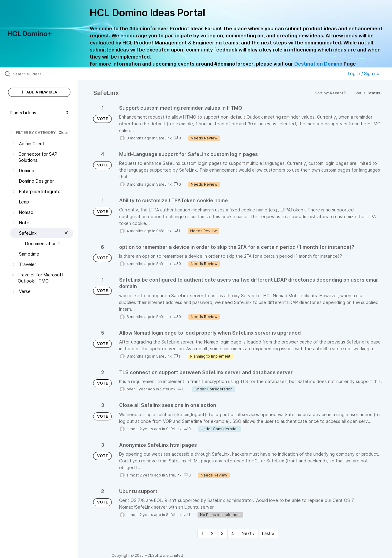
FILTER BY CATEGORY (33, 133)
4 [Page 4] (233, 533)
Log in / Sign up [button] (365, 73)
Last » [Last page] (268, 533)
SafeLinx (164, 138)
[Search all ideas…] (47, 74)
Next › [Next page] (248, 533)
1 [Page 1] (202, 533)
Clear (63, 133)
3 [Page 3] (222, 533)
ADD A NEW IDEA (39, 92)
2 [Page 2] (212, 533)
